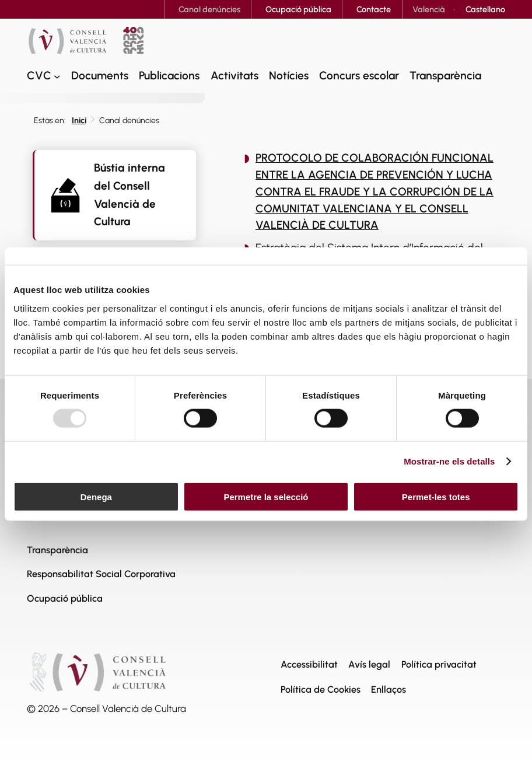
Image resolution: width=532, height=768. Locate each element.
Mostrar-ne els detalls (449, 461)
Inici (79, 121)
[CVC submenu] (57, 76)
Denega (96, 496)
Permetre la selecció (266, 496)
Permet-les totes (436, 496)
